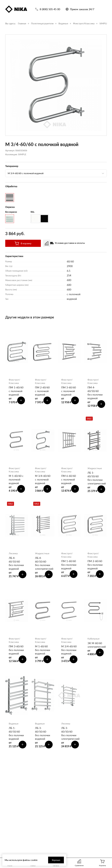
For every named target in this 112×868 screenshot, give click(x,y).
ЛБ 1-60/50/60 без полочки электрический (95, 479)
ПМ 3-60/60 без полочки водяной (16, 652)
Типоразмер (12, 166)
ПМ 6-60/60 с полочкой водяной (69, 480)
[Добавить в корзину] (21, 401)
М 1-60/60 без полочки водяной (43, 652)
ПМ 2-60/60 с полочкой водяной (42, 391)
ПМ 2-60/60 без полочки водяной (95, 566)
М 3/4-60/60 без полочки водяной (69, 652)
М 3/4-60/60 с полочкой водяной (43, 480)
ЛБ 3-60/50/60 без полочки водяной (43, 737)
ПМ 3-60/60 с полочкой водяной (69, 391)
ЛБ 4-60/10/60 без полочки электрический (43, 565)
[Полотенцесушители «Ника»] (16, 9)
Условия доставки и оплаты (70, 243)
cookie (34, 860)
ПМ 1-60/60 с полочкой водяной (16, 391)
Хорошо (55, 860)
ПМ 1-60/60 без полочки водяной (69, 566)
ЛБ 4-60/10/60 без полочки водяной (16, 565)
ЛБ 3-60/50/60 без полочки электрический (69, 737)
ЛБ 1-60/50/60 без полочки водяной (16, 737)
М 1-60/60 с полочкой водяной (16, 480)
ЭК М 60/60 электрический (95, 647)
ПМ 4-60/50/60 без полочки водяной (95, 393)
